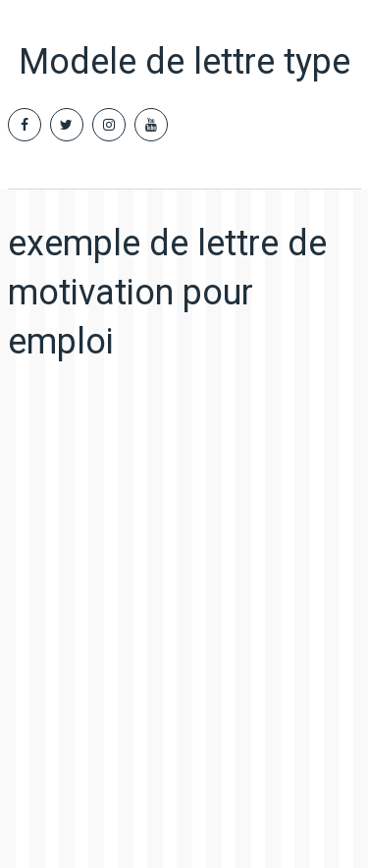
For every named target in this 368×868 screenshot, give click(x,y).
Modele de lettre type (184, 62)
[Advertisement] (184, 601)
